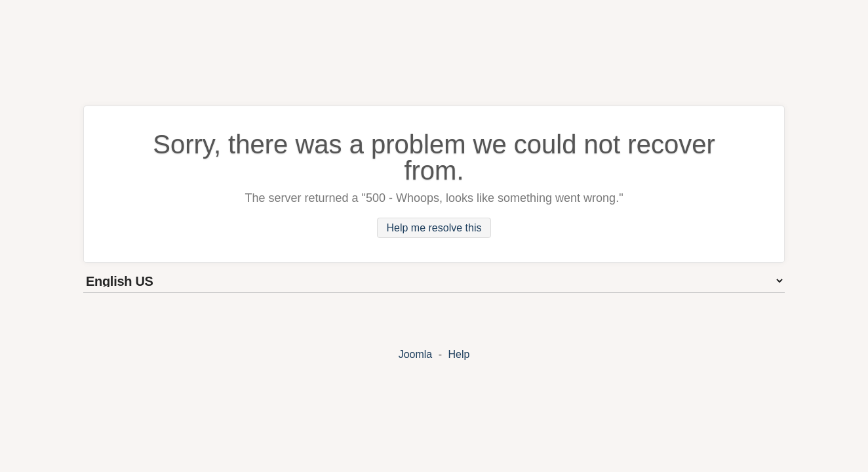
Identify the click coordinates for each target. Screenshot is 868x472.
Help (459, 354)
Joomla (416, 354)
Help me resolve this (434, 228)
